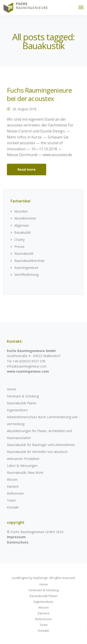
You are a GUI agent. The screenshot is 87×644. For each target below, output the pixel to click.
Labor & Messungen (22, 466)
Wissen (12, 479)
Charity (19, 240)
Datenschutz (18, 542)
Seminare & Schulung (23, 396)
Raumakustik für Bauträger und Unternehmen (41, 445)
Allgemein (22, 225)
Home (12, 389)
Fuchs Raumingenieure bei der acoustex (39, 94)
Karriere (13, 486)
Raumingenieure (26, 268)
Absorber (21, 211)
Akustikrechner (25, 218)
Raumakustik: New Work (25, 473)
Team (11, 500)
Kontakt (13, 507)
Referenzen (15, 493)
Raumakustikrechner (30, 261)
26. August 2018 (24, 109)
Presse (19, 247)
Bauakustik (22, 232)
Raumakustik (24, 253)
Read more (27, 169)
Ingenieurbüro (17, 410)
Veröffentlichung (26, 275)
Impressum (16, 537)
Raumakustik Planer (22, 403)
